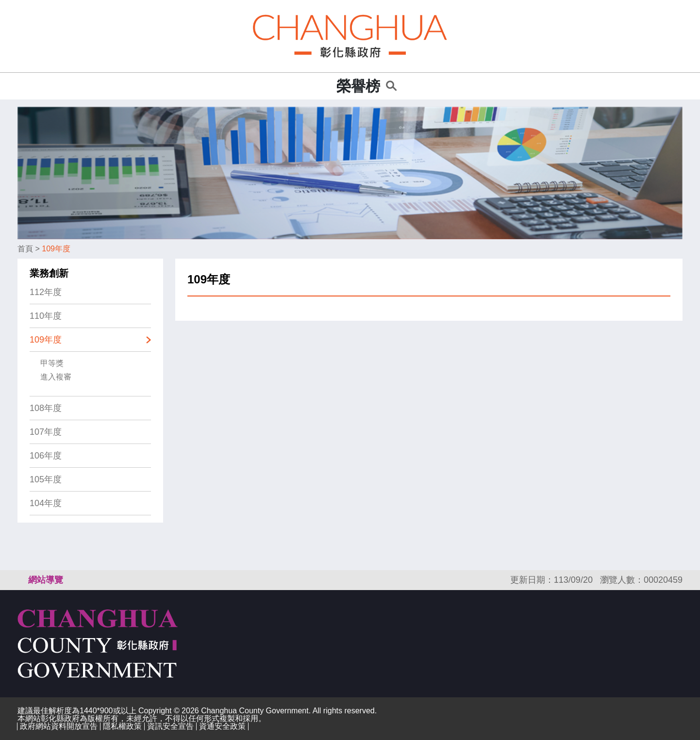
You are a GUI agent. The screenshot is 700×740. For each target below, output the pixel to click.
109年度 (56, 249)
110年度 (46, 316)
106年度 (46, 456)
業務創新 (49, 273)
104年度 (46, 503)
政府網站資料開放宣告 (59, 726)
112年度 (46, 292)
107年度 (46, 432)
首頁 (25, 249)
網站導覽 (46, 580)
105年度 (46, 479)
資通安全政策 (222, 726)
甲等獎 (52, 363)
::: (326, 86)
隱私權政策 (122, 726)
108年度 (46, 408)
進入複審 (56, 377)
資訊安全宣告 (170, 726)
